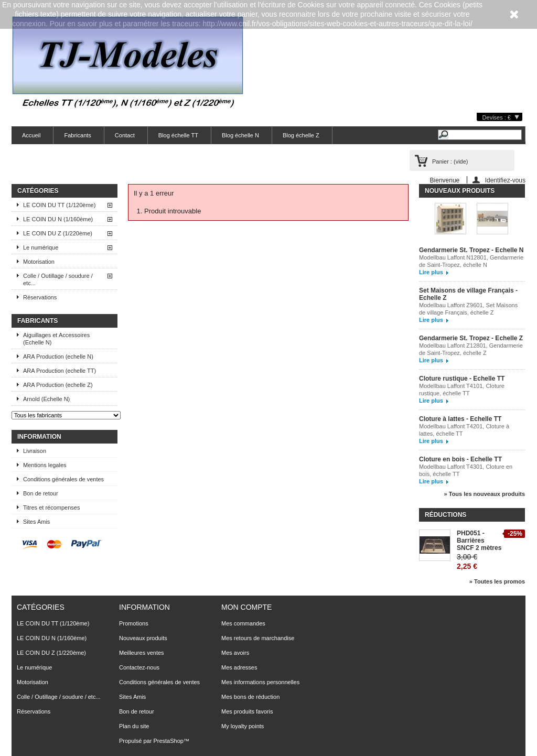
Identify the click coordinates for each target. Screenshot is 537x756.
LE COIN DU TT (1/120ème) (59, 205)
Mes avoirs (235, 653)
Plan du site (134, 726)
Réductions (445, 515)
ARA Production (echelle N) (58, 357)
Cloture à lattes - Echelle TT (460, 419)
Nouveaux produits (460, 191)
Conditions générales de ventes (63, 479)
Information (39, 437)
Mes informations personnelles (260, 682)
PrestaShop (168, 741)
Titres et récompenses (51, 507)
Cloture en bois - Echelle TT (460, 459)
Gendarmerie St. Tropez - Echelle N (471, 250)
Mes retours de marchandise (258, 638)
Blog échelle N (240, 135)
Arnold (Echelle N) (46, 399)
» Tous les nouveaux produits (485, 494)
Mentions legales (45, 465)
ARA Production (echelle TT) (60, 371)
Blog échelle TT (178, 135)
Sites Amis (36, 522)
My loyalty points (243, 726)
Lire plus (431, 272)
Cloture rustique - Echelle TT (462, 379)
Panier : (450, 161)
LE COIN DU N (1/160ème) (58, 219)
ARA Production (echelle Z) (58, 385)
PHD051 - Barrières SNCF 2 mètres (479, 541)
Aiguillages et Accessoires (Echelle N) (56, 339)
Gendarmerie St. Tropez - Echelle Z (471, 338)
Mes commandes (243, 623)
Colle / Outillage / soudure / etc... (58, 279)
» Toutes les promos (497, 581)
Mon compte (246, 607)
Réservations (40, 297)
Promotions (134, 623)
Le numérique (41, 247)
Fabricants (77, 135)
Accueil (31, 135)
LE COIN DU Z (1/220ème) (58, 233)
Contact (125, 135)
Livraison (35, 451)
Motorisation (39, 262)
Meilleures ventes (142, 653)
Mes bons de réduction (250, 697)
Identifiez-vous (505, 180)
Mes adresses (239, 667)
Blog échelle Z (301, 135)
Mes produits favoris (247, 711)
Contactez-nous (139, 667)
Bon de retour (41, 493)
